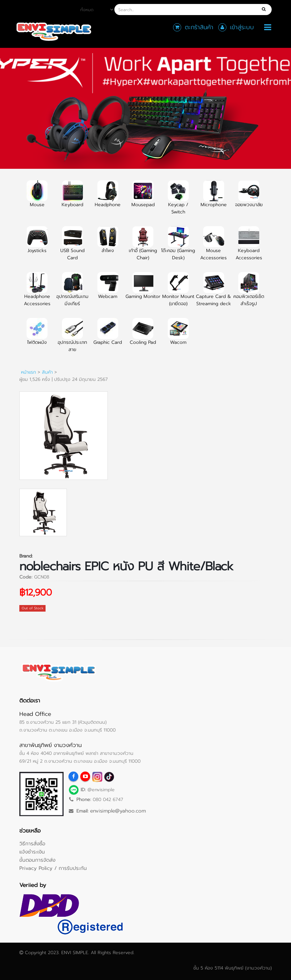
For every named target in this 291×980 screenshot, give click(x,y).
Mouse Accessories (213, 247)
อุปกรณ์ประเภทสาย (72, 339)
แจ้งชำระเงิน (32, 852)
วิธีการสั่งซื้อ (32, 843)
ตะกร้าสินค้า (199, 27)
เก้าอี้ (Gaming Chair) (143, 247)
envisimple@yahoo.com (118, 811)
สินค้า (47, 372)
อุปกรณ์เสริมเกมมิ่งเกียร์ (72, 293)
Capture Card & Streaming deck (213, 293)
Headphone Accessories (37, 293)
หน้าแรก (29, 372)
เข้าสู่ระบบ (242, 27)
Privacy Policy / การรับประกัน (53, 868)
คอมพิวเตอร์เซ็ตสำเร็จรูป (249, 293)
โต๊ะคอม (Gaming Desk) (178, 247)
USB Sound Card (72, 247)
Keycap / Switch (178, 201)
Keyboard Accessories (249, 247)
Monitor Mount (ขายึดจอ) (178, 293)
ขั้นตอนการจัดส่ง (37, 860)
